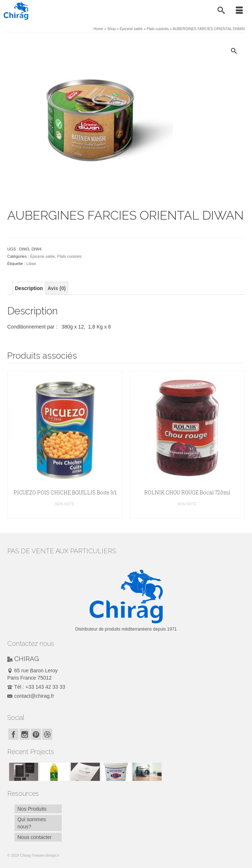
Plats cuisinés (70, 256)
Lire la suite (65, 513)
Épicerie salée (42, 256)
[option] (65, 445)
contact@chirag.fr (31, 696)
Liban (31, 264)
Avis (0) (57, 288)
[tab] (29, 288)
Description (29, 288)
